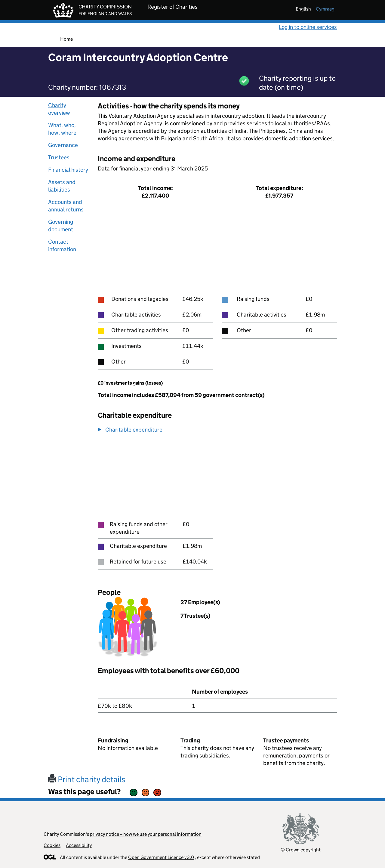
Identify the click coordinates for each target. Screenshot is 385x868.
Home (66, 39)
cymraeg (325, 9)
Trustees (59, 157)
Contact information (62, 245)
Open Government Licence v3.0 (161, 857)
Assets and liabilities (62, 186)
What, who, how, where (62, 129)
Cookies (52, 845)
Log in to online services (308, 27)
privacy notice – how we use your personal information (146, 834)
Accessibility (79, 845)
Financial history (68, 170)
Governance (63, 145)
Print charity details (87, 779)
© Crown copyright (301, 850)
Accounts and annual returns (66, 206)
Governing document (61, 226)
